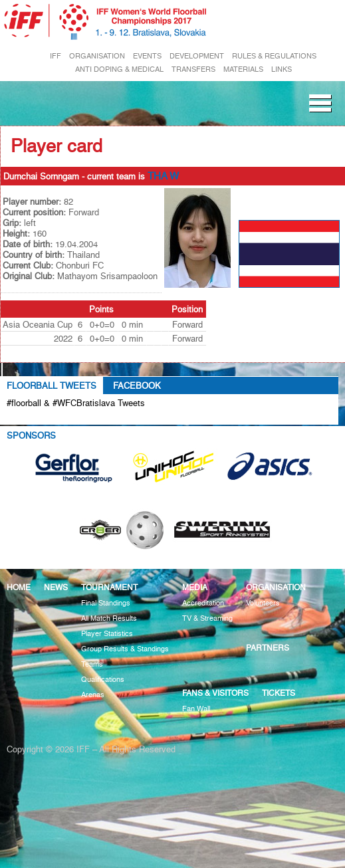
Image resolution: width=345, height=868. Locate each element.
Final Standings (106, 603)
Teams (92, 664)
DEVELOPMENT (197, 56)
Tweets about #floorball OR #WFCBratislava (104, 418)
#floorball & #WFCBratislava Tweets (76, 403)
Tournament (109, 587)
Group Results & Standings (125, 649)
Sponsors (31, 435)
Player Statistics (107, 634)
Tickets (279, 693)
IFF (56, 56)
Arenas (93, 695)
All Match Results (109, 618)
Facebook (137, 385)
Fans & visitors (215, 693)
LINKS (282, 69)
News (56, 587)
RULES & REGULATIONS (274, 56)
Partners (268, 648)
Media (195, 587)
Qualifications (103, 680)
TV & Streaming (207, 618)
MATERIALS (243, 69)
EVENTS (147, 56)
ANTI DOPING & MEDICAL (119, 69)
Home (19, 587)
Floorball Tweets (52, 385)
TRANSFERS (193, 69)
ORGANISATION (97, 56)
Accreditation (203, 603)
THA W (163, 176)
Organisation (276, 587)
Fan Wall (196, 709)
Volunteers (263, 603)
